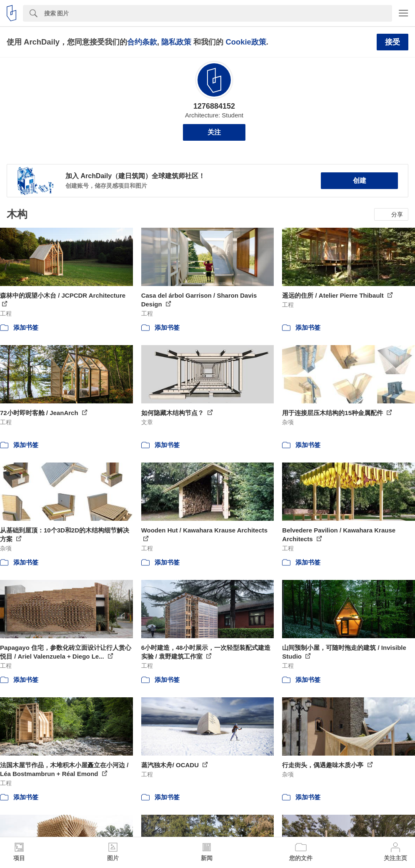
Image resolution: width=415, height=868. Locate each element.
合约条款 (142, 42)
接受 (392, 42)
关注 (214, 132)
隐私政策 (176, 42)
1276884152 (214, 106)
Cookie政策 (246, 42)
